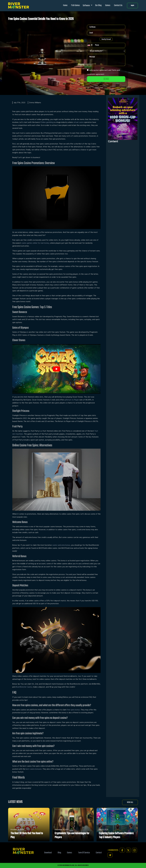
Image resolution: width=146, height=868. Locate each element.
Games (108, 5)
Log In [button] (132, 5)
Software (86, 5)
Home (65, 5)
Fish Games (75, 5)
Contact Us (118, 5)
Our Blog (98, 5)
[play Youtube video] (56, 369)
